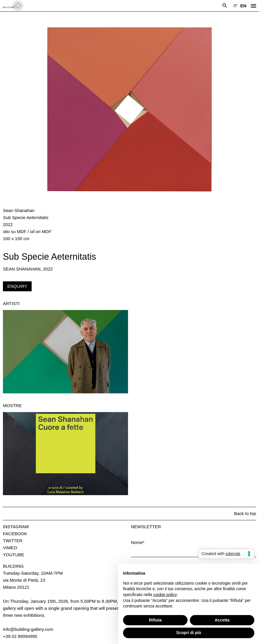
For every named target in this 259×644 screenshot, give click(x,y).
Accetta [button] (222, 620)
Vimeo (10, 548)
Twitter (13, 541)
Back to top (245, 513)
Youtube (14, 555)
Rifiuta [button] (155, 620)
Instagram (16, 527)
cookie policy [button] (165, 595)
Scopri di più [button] (189, 633)
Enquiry (17, 286)
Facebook (15, 534)
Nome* (138, 542)
